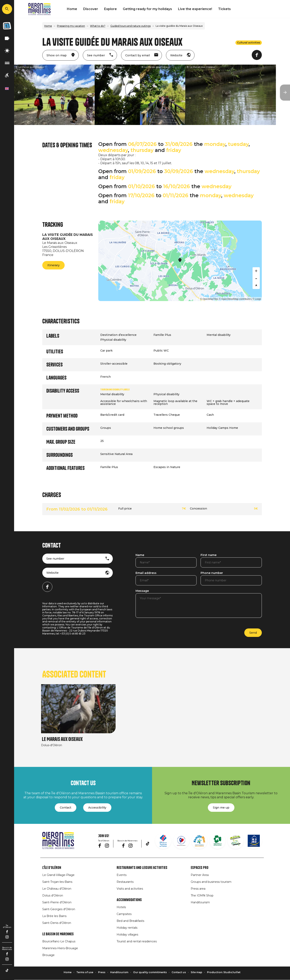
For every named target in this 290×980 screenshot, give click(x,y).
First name (209, 555)
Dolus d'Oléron (53, 895)
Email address (146, 573)
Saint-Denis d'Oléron (57, 923)
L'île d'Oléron (52, 868)
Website (52, 573)
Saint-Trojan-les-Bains (57, 882)
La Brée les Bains (54, 916)
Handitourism (200, 902)
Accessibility (97, 808)
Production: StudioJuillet (224, 972)
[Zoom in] (256, 271)
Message (142, 591)
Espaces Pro (200, 868)
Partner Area (200, 875)
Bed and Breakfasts (130, 921)
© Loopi (257, 299)
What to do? (98, 26)
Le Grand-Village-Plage (58, 875)
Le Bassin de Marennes (58, 934)
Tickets (224, 9)
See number (55, 559)
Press (102, 972)
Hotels (121, 907)
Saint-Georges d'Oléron (59, 909)
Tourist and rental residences (137, 941)
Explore (110, 9)
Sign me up (221, 808)
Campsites (124, 914)
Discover (91, 9)
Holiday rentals (127, 928)
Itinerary (53, 265)
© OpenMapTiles (209, 299)
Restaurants (125, 882)
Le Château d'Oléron (57, 889)
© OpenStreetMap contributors (235, 299)
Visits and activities (130, 889)
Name (140, 555)
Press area (198, 889)
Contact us (179, 972)
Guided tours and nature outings (130, 26)
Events (122, 875)
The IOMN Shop (202, 895)
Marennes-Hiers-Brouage (60, 948)
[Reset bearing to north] (256, 285)
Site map (196, 972)
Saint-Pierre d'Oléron (57, 902)
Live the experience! (195, 9)
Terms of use (85, 972)
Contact (66, 808)
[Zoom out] (256, 278)
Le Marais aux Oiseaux (62, 739)
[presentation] (166, 630)
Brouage (48, 955)
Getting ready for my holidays (147, 9)
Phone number (212, 573)
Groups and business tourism (211, 882)
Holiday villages (127, 935)
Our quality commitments (150, 972)
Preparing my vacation (71, 26)
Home (72, 9)
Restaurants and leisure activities (142, 868)
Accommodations (129, 900)
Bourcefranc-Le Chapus (59, 941)
